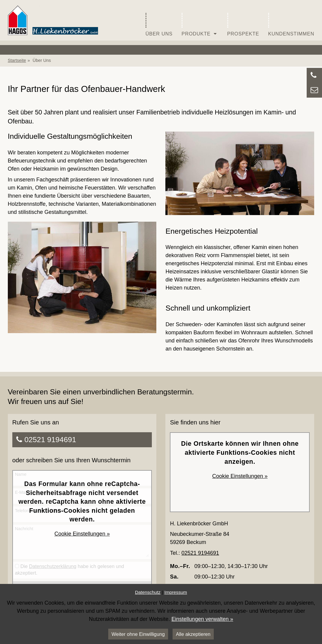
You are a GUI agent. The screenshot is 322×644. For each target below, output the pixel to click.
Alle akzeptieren (193, 634)
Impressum (176, 592)
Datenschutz (148, 592)
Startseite (17, 60)
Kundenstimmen (291, 25)
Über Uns (159, 25)
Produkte (200, 25)
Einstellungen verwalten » (202, 619)
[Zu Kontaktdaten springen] (314, 75)
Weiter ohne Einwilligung (138, 634)
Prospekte (243, 25)
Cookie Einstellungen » (82, 534)
